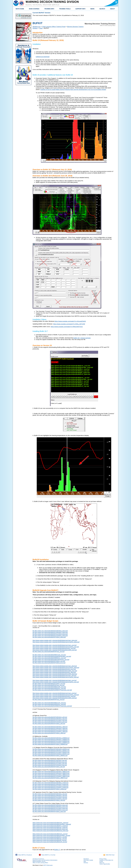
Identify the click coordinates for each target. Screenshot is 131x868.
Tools (41, 28)
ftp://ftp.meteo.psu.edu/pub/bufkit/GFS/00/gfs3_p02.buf (50, 717)
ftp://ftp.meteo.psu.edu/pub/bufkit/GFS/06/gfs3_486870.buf (51, 773)
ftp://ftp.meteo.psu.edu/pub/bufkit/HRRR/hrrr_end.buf (49, 704)
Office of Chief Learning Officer (40, 863)
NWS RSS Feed (109, 855)
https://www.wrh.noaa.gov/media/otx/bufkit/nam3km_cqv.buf (51, 835)
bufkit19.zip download (43, 57)
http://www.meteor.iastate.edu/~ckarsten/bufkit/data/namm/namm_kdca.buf (56, 642)
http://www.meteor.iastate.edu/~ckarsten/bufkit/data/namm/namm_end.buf (56, 695)
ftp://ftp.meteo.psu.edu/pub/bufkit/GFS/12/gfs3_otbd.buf (50, 730)
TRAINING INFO (49, 9)
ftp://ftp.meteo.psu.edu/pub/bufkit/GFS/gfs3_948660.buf (50, 744)
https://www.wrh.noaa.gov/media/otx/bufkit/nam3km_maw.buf (52, 824)
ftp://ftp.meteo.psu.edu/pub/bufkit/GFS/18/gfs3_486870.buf (51, 776)
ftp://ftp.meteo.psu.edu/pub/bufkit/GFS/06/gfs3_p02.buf (50, 719)
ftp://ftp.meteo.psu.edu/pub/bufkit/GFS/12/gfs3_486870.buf (51, 775)
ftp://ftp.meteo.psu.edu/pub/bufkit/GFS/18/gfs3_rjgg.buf (50, 799)
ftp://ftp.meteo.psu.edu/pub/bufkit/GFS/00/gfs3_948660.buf (51, 738)
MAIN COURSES (34, 9)
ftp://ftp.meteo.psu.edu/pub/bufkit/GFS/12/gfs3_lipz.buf (50, 763)
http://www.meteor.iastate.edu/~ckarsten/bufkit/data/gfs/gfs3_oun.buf (54, 648)
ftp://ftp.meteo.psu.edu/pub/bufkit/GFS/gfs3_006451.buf (50, 755)
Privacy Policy (103, 859)
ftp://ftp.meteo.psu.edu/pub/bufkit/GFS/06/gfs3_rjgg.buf (50, 795)
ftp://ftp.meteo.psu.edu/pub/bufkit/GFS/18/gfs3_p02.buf (50, 722)
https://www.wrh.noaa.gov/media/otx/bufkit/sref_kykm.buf (50, 831)
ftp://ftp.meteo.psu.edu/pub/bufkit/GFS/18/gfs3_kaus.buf (50, 810)
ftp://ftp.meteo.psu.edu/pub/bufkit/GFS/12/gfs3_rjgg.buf (50, 797)
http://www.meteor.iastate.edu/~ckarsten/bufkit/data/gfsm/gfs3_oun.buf (55, 650)
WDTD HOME (20, 9)
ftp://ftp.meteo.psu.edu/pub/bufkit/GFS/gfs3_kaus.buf (49, 811)
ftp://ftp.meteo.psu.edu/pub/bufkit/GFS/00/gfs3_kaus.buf (50, 805)
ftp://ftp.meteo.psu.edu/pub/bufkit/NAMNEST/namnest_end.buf (52, 706)
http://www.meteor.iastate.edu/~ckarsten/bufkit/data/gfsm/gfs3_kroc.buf (55, 671)
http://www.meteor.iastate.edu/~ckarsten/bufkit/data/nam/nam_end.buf (55, 693)
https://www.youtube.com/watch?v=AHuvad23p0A (70, 321)
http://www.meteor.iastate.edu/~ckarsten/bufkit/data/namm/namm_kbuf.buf (56, 668)
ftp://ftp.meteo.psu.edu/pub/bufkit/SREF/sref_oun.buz (49, 655)
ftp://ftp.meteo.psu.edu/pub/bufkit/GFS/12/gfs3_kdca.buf (50, 634)
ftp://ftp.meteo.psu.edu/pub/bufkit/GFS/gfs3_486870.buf (50, 778)
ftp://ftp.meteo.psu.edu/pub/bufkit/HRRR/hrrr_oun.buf (49, 658)
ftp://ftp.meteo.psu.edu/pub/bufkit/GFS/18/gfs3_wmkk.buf (50, 787)
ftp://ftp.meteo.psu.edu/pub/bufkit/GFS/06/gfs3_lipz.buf (50, 762)
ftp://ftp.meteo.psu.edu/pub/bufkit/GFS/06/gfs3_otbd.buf (50, 728)
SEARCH (102, 9)
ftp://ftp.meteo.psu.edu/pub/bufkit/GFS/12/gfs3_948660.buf (51, 741)
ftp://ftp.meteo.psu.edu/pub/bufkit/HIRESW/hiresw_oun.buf (51, 660)
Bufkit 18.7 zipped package (82, 338)
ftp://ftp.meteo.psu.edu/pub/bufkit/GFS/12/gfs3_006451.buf (51, 752)
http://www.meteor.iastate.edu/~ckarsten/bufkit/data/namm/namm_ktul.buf (56, 677)
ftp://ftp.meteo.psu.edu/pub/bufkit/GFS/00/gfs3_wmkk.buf (50, 783)
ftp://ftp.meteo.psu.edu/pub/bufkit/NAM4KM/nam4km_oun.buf (52, 656)
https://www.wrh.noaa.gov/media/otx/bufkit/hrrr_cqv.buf (50, 837)
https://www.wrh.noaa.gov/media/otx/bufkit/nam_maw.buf (50, 823)
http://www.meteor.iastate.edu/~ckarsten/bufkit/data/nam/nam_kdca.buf (55, 640)
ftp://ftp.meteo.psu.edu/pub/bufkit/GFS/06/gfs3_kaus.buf (50, 807)
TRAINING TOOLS (65, 9)
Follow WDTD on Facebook (24, 855)
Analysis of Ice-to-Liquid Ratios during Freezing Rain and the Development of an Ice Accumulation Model (73, 89)
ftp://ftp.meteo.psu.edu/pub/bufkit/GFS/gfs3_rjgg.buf (49, 800)
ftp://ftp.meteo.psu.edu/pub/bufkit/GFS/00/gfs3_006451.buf (51, 749)
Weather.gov (37, 27)
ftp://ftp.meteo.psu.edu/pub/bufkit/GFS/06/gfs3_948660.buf (51, 739)
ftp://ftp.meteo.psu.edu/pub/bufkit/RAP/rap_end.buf (49, 700)
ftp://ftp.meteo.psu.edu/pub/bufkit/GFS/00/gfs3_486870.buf (51, 771)
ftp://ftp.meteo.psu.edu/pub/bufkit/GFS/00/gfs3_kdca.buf (50, 631)
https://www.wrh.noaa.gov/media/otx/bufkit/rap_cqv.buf (50, 839)
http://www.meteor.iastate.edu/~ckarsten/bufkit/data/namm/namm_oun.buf (56, 647)
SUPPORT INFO (80, 9)
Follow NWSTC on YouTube (47, 855)
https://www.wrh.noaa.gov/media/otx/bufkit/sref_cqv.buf (50, 842)
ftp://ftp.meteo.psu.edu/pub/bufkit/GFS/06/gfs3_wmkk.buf (50, 784)
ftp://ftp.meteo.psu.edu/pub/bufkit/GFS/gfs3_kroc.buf (49, 663)
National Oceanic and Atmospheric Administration (45, 860)
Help (85, 861)
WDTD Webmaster (48, 865)
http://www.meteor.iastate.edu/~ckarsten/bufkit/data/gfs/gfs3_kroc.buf (54, 669)
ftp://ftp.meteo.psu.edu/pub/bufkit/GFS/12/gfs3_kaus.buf (50, 808)
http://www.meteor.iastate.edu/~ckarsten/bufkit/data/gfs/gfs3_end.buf (54, 696)
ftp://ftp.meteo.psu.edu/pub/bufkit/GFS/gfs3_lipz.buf (49, 767)
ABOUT (112, 9)
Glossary (86, 863)
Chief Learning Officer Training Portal (54, 27)
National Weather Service (39, 861)
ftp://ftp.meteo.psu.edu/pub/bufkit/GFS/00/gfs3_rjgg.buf (50, 794)
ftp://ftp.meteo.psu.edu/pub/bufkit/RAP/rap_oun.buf (49, 652)
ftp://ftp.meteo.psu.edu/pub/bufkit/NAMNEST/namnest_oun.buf (52, 690)
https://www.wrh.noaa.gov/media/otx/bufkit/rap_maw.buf (50, 827)
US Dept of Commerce (38, 859)
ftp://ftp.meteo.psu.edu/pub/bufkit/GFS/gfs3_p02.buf (49, 723)
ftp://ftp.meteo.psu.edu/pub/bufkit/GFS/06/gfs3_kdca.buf (50, 632)
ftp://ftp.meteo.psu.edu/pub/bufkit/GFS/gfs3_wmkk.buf (49, 789)
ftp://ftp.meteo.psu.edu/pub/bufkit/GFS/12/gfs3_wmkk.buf (50, 786)
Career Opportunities (105, 864)
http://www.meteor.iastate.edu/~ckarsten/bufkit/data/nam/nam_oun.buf (55, 645)
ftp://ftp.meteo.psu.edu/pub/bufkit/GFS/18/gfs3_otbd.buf (50, 731)
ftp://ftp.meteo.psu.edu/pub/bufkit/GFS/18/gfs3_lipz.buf (50, 765)
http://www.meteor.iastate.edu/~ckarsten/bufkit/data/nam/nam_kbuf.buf (55, 666)
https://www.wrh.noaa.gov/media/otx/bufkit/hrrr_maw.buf (50, 826)
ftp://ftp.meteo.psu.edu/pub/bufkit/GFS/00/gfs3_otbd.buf (50, 727)
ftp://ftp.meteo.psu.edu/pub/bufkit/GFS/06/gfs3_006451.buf (51, 751)
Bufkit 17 (57, 850)
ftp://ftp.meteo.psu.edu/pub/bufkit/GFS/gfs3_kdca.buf (49, 637)
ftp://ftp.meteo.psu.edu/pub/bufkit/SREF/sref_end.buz (49, 703)
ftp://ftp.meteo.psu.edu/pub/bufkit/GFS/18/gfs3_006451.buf (51, 754)
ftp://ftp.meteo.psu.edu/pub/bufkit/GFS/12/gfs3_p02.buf (50, 720)
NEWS (92, 9)
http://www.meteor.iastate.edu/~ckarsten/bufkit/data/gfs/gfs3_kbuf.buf (54, 672)
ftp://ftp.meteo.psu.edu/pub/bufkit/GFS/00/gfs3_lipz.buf (50, 760)
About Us (102, 863)
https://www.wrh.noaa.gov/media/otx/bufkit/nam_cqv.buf (50, 834)
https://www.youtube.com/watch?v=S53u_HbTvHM (69, 324)
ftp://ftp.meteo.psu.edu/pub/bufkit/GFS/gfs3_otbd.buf (49, 733)
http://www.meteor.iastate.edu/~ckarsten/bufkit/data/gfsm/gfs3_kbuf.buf (55, 674)
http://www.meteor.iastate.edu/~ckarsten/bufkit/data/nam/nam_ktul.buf (54, 676)
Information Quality (88, 860)
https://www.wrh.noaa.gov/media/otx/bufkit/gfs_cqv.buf (50, 840)
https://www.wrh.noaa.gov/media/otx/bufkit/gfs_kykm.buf (50, 829)
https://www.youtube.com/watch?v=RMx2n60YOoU (67, 327)
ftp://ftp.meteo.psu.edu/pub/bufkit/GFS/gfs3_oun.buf (49, 661)
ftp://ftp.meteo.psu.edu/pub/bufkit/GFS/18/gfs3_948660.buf (51, 743)
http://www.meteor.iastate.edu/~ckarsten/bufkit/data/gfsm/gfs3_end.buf (55, 698)
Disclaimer (86, 859)
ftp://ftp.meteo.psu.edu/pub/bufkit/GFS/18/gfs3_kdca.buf (50, 636)
